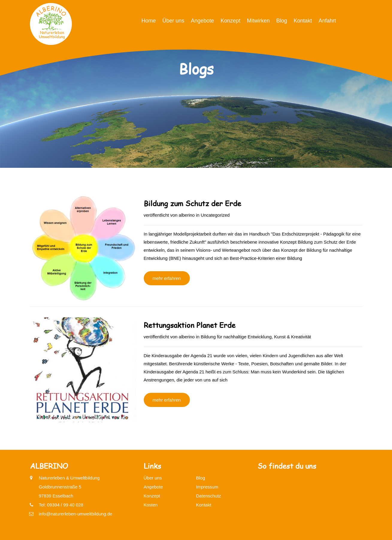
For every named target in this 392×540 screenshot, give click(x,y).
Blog (282, 21)
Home (149, 21)
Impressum (207, 487)
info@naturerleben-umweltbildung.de (76, 514)
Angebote (202, 21)
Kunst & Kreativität (292, 337)
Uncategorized (215, 215)
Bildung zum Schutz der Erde (192, 203)
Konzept (230, 21)
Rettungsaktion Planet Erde (190, 325)
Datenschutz (209, 496)
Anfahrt (327, 21)
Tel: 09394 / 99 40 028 (61, 505)
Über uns (173, 21)
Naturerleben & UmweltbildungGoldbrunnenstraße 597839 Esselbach (69, 486)
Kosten (151, 505)
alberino (187, 215)
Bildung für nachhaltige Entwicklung (236, 337)
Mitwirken (258, 21)
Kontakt (303, 21)
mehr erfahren (167, 278)
